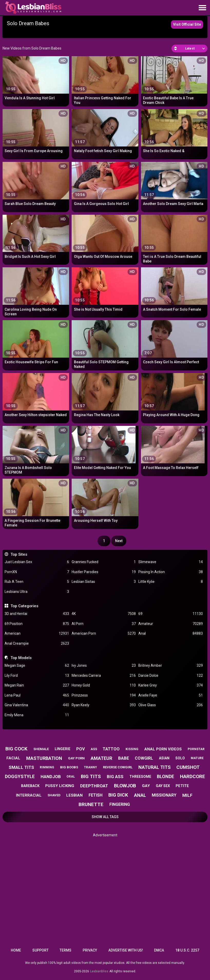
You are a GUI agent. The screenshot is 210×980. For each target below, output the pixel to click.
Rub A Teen (37, 582)
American (37, 634)
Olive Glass (170, 705)
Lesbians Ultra (37, 592)
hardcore (193, 776)
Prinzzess (104, 695)
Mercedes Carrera (104, 676)
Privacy (90, 950)
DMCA (159, 950)
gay (146, 786)
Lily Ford (37, 676)
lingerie (63, 749)
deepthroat (94, 786)
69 (170, 614)
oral (71, 777)
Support (40, 950)
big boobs (69, 767)
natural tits (155, 767)
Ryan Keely (104, 705)
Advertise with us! (126, 950)
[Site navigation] (202, 8)
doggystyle (20, 776)
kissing (132, 749)
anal (140, 795)
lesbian (74, 795)
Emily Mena (37, 715)
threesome (140, 777)
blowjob (125, 786)
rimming (47, 767)
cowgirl (144, 758)
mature (197, 758)
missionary (164, 795)
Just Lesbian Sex (37, 562)
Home (16, 950)
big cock (16, 749)
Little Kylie (170, 582)
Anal (170, 634)
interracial (29, 795)
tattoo (111, 749)
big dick (118, 795)
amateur (101, 758)
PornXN (37, 572)
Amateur (170, 624)
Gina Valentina (37, 705)
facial (13, 758)
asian (164, 758)
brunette (91, 804)
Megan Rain (37, 685)
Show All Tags (105, 817)
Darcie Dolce (170, 676)
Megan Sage (37, 666)
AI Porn (104, 624)
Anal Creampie (37, 644)
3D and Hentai (37, 614)
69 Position (37, 624)
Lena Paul (37, 695)
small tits (21, 767)
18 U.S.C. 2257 (187, 950)
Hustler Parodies (104, 572)
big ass (115, 777)
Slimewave (170, 562)
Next (119, 541)
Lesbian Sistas (104, 582)
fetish (96, 795)
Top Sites (19, 554)
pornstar (196, 749)
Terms (65, 950)
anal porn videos (163, 749)
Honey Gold (104, 685)
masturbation (44, 758)
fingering (120, 804)
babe (124, 758)
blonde (165, 776)
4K (104, 614)
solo (180, 758)
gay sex (163, 786)
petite (182, 786)
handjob (51, 777)
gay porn (76, 758)
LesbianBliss (99, 971)
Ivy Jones (104, 666)
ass (94, 749)
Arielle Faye (170, 695)
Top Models (21, 658)
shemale (41, 749)
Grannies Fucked (104, 562)
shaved (54, 795)
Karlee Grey (170, 685)
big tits (91, 776)
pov (80, 749)
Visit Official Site (187, 24)
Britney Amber (170, 666)
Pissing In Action (170, 572)
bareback (30, 786)
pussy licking (60, 786)
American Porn (104, 634)
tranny (90, 767)
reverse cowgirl (118, 767)
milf (187, 795)
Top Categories (24, 606)
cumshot (188, 767)
